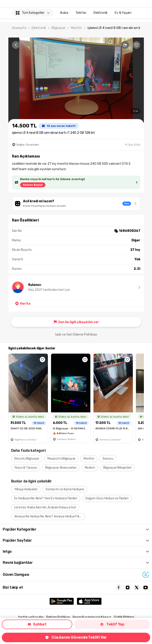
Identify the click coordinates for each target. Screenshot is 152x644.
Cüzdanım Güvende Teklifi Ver (76, 637)
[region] (76, 80)
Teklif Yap (112, 624)
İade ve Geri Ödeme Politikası (76, 335)
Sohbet (37, 624)
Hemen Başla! (33, 185)
